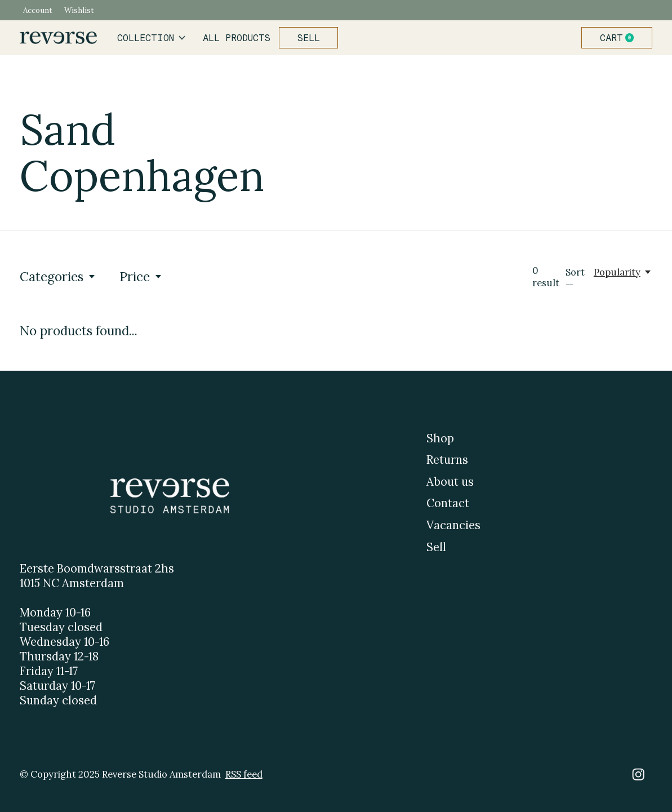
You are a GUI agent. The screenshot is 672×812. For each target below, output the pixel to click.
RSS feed (244, 774)
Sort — (575, 278)
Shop (440, 438)
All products (237, 38)
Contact (448, 503)
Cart (621, 38)
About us (450, 482)
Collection (151, 38)
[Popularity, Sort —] (623, 272)
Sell (309, 38)
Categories (58, 276)
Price (141, 276)
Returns (447, 460)
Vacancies (453, 525)
